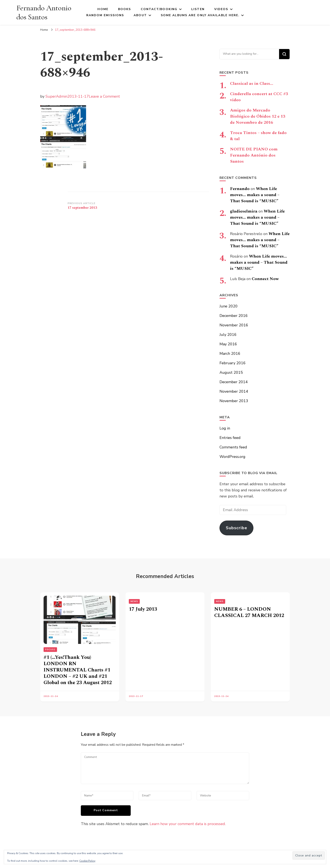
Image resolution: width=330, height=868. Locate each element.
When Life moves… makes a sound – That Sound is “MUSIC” (255, 195)
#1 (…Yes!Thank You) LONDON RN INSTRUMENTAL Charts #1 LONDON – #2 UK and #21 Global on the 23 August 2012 (78, 670)
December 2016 (234, 316)
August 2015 (231, 372)
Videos (221, 9)
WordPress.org (232, 457)
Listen (198, 9)
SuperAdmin (56, 96)
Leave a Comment (104, 96)
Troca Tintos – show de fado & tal (258, 136)
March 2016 (230, 354)
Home (103, 9)
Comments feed (233, 447)
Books (125, 9)
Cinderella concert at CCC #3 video (259, 97)
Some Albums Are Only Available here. (200, 15)
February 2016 (233, 363)
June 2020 (229, 306)
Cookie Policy (87, 861)
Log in (225, 428)
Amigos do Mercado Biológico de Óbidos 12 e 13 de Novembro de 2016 (258, 116)
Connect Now (265, 279)
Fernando (240, 189)
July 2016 (228, 335)
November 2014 (234, 391)
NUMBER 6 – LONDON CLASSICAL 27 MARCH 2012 (249, 612)
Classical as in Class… (252, 84)
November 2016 (234, 325)
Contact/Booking (159, 9)
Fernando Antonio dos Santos (44, 12)
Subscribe (236, 528)
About (140, 15)
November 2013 (234, 401)
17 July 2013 (143, 609)
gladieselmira (244, 211)
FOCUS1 (50, 650)
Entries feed (230, 438)
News (134, 601)
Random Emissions (105, 15)
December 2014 (234, 382)
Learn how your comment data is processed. (188, 824)
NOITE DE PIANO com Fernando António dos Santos (254, 155)
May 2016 (228, 344)
